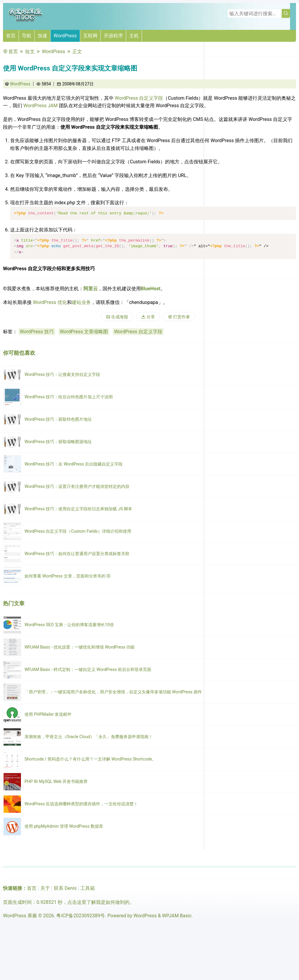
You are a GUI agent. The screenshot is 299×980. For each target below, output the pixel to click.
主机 (134, 36)
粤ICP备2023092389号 (81, 916)
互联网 (90, 36)
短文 (30, 52)
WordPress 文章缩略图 (84, 332)
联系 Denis (65, 888)
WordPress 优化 (50, 302)
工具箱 (88, 888)
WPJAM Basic (177, 916)
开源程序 (113, 36)
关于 (45, 888)
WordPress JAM (41, 106)
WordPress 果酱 (20, 916)
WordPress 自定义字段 (139, 98)
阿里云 (91, 289)
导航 (27, 36)
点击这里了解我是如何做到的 (98, 902)
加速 (42, 36)
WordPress (65, 36)
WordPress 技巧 (37, 332)
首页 (11, 36)
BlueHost (151, 289)
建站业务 (81, 302)
